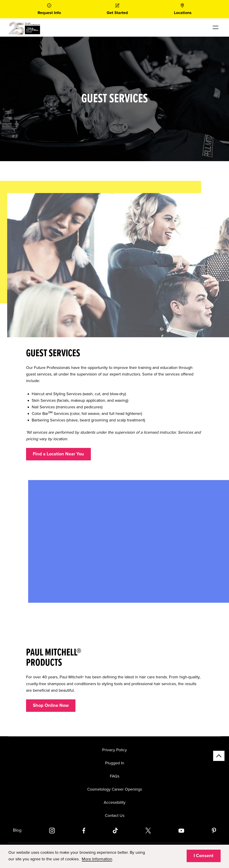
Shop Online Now (51, 705)
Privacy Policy (114, 750)
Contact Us (115, 815)
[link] (49, 9)
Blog (17, 830)
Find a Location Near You (58, 454)
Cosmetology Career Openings (115, 789)
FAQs (115, 776)
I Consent (204, 856)
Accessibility (115, 802)
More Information (97, 859)
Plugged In (115, 763)
